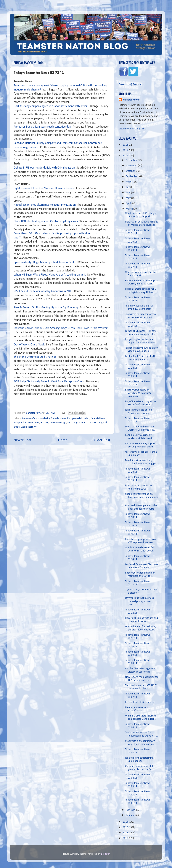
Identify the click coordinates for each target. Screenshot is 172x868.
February (131, 810)
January (130, 815)
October (131, 171)
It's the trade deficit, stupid (140, 702)
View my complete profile (132, 129)
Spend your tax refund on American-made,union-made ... (142, 497)
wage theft (27, 427)
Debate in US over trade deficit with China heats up (44, 168)
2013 (126, 822)
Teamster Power (131, 100)
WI (36, 427)
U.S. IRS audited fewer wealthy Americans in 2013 (43, 291)
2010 (126, 838)
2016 (126, 145)
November (132, 166)
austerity (45, 418)
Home (63, 440)
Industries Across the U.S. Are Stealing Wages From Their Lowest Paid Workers (61, 328)
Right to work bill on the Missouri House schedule (44, 188)
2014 (126, 156)
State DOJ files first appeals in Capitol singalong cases (46, 221)
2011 (126, 833)
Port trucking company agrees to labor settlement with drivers (51, 106)
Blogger (105, 854)
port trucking (95, 423)
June (128, 193)
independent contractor (27, 423)
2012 (126, 827)
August (130, 182)
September (132, 176)
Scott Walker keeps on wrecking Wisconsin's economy (138, 393)
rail (105, 423)
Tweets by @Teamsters (131, 84)
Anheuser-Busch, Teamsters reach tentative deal (42, 127)
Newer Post (22, 440)
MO (70, 423)
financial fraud (98, 418)
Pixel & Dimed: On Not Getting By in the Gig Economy (46, 308)
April (129, 204)
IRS (42, 423)
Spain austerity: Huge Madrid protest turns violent (44, 262)
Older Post (102, 440)
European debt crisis (78, 418)
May (129, 198)
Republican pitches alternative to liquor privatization (45, 205)
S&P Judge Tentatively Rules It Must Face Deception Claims (49, 382)
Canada (55, 418)
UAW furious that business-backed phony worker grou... (140, 601)
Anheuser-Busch (30, 418)
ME (47, 423)
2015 (126, 150)
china (63, 418)
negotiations (80, 423)
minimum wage (58, 423)
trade (17, 427)
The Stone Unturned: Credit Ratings (35, 357)
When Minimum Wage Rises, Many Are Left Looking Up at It (50, 275)
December (132, 160)
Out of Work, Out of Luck (29, 345)
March (130, 209)
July (128, 187)
